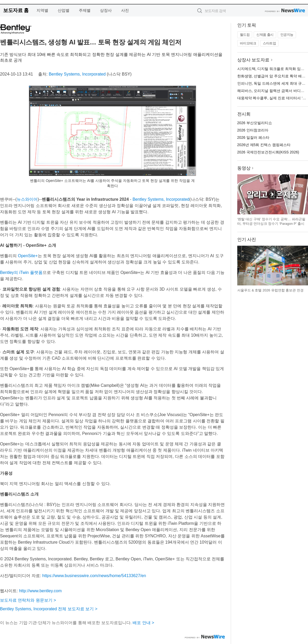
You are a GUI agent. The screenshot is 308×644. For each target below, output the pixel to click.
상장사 (106, 10)
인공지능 (287, 35)
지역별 (42, 10)
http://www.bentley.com (40, 591)
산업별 (64, 10)
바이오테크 (248, 43)
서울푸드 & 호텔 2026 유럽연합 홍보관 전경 (270, 290)
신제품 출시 (265, 35)
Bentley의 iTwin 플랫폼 (21, 272)
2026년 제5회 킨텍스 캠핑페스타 (264, 145)
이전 (241, 266)
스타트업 (269, 43)
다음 (304, 266)
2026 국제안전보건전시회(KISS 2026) (268, 152)
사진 (125, 10)
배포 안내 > (143, 623)
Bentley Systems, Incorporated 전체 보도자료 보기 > (49, 609)
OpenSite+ (28, 256)
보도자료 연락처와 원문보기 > (28, 600)
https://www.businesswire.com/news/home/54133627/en (94, 576)
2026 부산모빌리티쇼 (255, 123)
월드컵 (245, 35)
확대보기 (191, 171)
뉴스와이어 (27, 199)
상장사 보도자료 (253, 60)
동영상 (244, 168)
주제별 (85, 10)
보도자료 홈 (16, 10)
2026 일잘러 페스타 (253, 137)
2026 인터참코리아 (253, 130)
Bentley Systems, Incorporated (77, 74)
